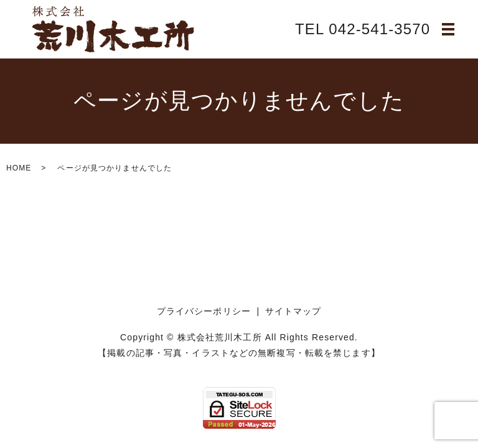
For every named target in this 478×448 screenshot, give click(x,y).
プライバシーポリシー (204, 311)
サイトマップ (293, 311)
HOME (19, 168)
